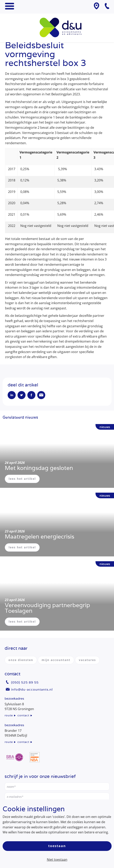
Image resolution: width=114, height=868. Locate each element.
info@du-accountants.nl (32, 689)
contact (23, 715)
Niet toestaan (57, 860)
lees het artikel (22, 479)
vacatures (87, 660)
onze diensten (21, 660)
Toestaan (57, 846)
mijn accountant (56, 660)
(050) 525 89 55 (25, 682)
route (9, 715)
